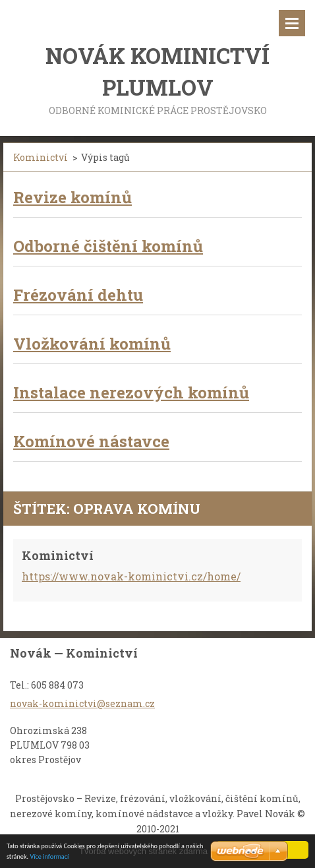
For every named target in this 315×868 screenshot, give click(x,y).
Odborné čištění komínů (108, 246)
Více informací (49, 857)
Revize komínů (72, 197)
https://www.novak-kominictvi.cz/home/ (131, 576)
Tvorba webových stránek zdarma (143, 851)
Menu (292, 23)
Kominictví (41, 157)
